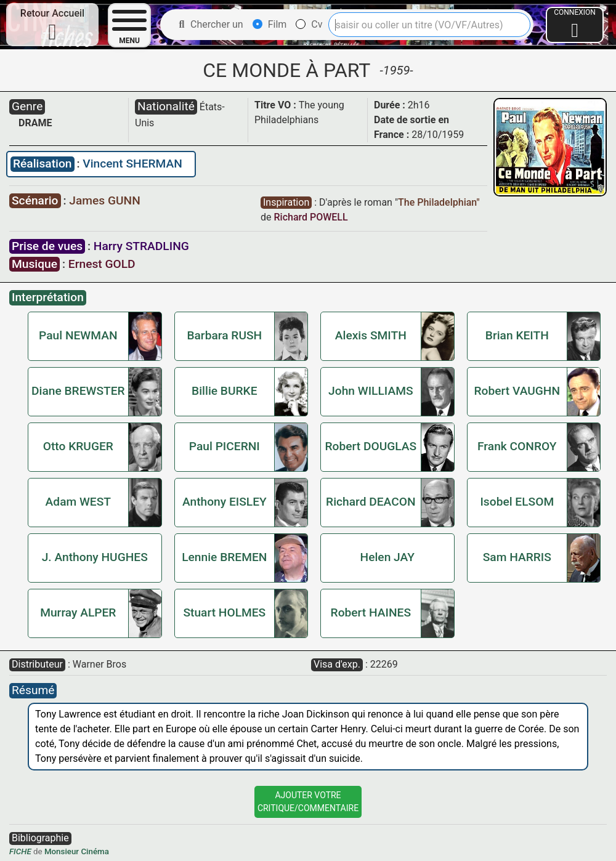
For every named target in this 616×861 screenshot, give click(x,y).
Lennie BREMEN (224, 557)
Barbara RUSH (224, 335)
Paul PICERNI (225, 446)
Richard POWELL (310, 217)
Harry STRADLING (141, 246)
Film (270, 24)
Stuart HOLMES (224, 612)
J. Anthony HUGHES (95, 557)
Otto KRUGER (78, 446)
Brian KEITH (517, 335)
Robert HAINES (371, 612)
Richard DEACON (371, 502)
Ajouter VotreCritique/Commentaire (308, 802)
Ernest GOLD (102, 264)
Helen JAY (387, 557)
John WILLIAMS (371, 391)
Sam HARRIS (517, 557)
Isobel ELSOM (517, 502)
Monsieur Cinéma (77, 851)
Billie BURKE (224, 391)
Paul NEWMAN (78, 335)
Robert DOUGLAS (371, 446)
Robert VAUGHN (517, 391)
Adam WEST (78, 502)
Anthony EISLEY (225, 502)
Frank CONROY (517, 446)
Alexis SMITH (371, 335)
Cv (309, 24)
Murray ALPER (78, 612)
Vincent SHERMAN (132, 164)
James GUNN (105, 200)
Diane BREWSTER (78, 391)
